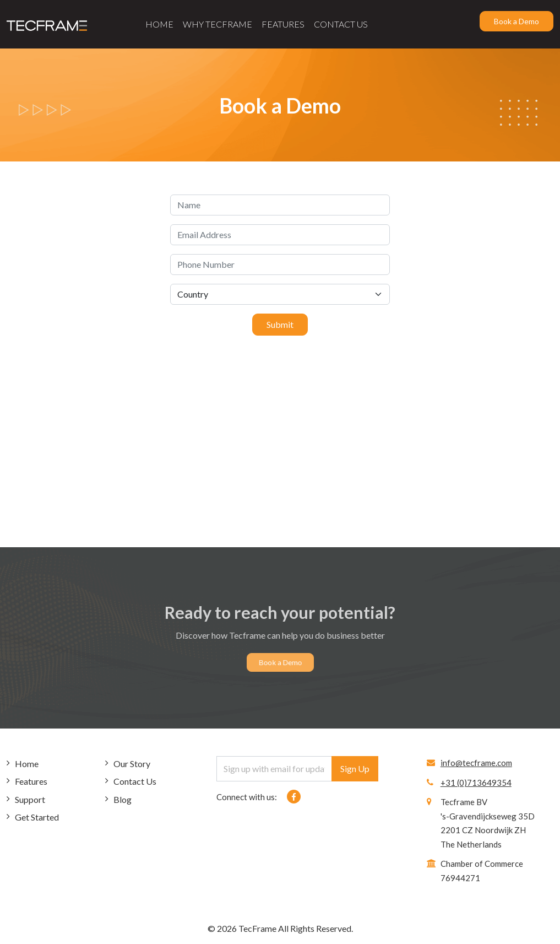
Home (159, 24)
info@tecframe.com (476, 763)
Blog (123, 799)
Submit (280, 324)
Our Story (132, 764)
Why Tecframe (218, 24)
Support (30, 799)
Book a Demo (516, 21)
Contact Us (341, 24)
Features (283, 24)
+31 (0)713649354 (476, 783)
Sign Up (355, 768)
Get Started (37, 817)
